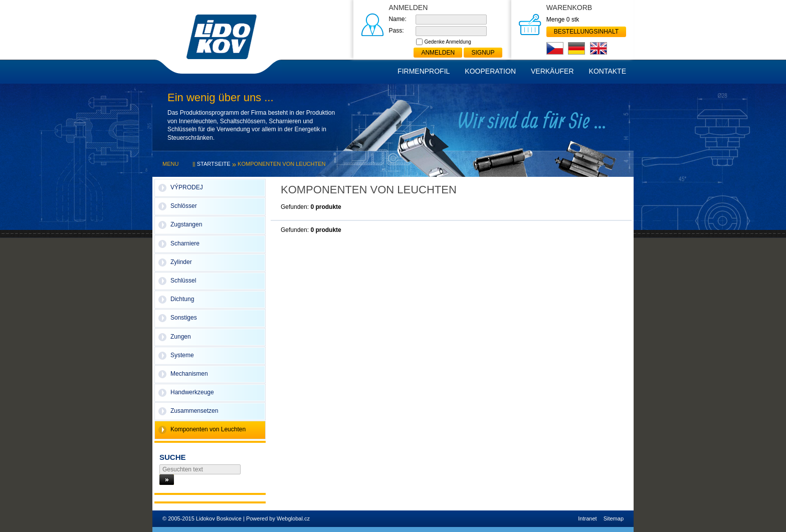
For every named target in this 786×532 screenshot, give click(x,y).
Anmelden (438, 53)
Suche (173, 457)
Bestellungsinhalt (586, 32)
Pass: (396, 31)
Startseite (214, 164)
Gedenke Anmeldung (447, 42)
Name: (397, 19)
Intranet (587, 518)
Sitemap (614, 518)
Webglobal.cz (293, 518)
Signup (483, 53)
